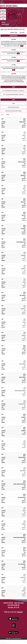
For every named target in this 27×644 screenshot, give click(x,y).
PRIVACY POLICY (9, 638)
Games (2, 115)
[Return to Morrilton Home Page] (2, 2)
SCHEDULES (3, 11)
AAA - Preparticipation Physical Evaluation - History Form (14, 94)
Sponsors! (20, 612)
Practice (8, 115)
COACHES (3, 16)
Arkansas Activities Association (13, 107)
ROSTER (3, 13)
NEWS (3, 19)
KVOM (13, 103)
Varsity (3, 23)
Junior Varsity (5, 24)
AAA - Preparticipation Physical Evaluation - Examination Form (13, 91)
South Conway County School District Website (13, 111)
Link (22, 46)
